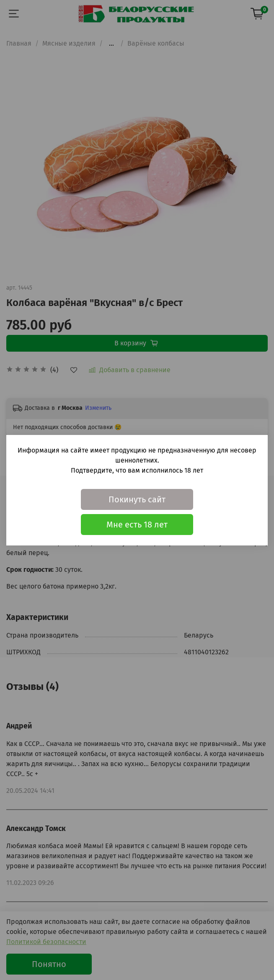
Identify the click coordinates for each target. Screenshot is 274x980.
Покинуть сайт (137, 499)
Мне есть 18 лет (137, 525)
